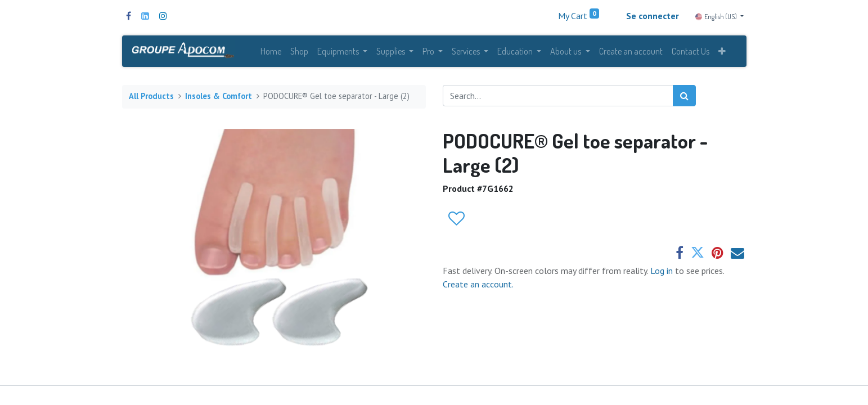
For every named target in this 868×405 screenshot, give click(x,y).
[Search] (684, 96)
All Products (151, 97)
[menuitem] (271, 52)
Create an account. (478, 285)
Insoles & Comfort (219, 97)
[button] (722, 52)
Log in (663, 271)
